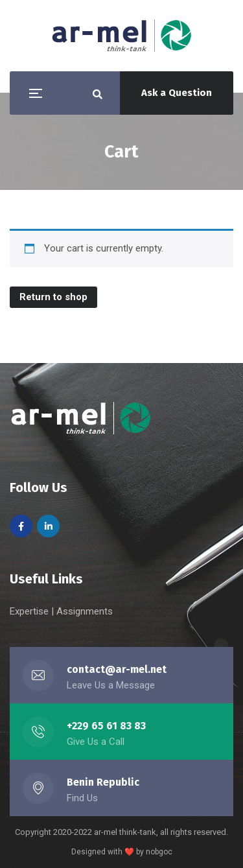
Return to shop (53, 297)
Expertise (30, 611)
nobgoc (159, 852)
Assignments (85, 611)
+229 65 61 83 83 (106, 726)
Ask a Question (177, 93)
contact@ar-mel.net (117, 669)
